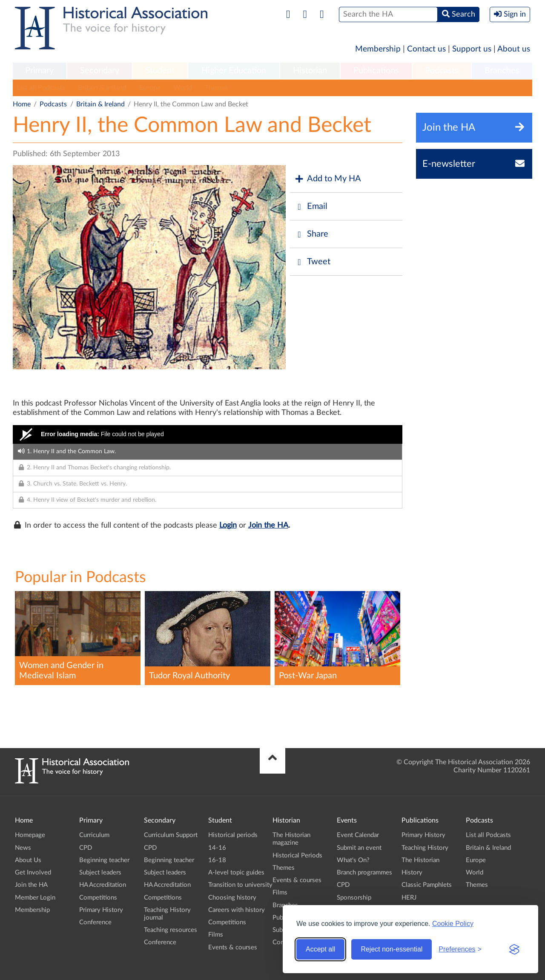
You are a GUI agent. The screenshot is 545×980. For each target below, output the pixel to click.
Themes (216, 88)
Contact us (426, 49)
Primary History (101, 910)
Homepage (30, 835)
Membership (378, 49)
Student (160, 71)
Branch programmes (364, 873)
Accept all (320, 949)
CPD (86, 848)
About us (514, 49)
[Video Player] (208, 434)
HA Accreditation (103, 885)
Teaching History (425, 848)
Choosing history (232, 898)
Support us (472, 49)
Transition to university (240, 885)
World (183, 88)
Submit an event (359, 848)
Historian (310, 71)
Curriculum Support (171, 835)
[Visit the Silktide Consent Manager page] (514, 949)
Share (311, 234)
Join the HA (268, 526)
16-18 (217, 860)
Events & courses (233, 947)
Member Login (35, 898)
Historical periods (233, 835)
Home (22, 104)
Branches (502, 71)
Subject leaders (100, 873)
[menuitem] (40, 71)
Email (311, 207)
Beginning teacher (104, 860)
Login (228, 526)
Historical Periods (297, 856)
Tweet (312, 262)
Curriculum (94, 835)
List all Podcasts (41, 88)
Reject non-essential (392, 949)
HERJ (409, 898)
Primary (39, 71)
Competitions (98, 898)
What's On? (353, 860)
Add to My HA (328, 179)
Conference (95, 922)
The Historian (420, 860)
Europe (150, 88)
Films (216, 935)
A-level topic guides (236, 873)
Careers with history (237, 910)
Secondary (100, 71)
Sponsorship (354, 898)
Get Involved (33, 873)
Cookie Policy (453, 924)
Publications (376, 71)
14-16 (217, 848)
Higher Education (234, 71)
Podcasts (442, 71)
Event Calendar (358, 835)
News (23, 848)
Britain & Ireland (102, 88)
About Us (28, 860)
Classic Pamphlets (427, 885)
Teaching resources (171, 930)
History (412, 873)
